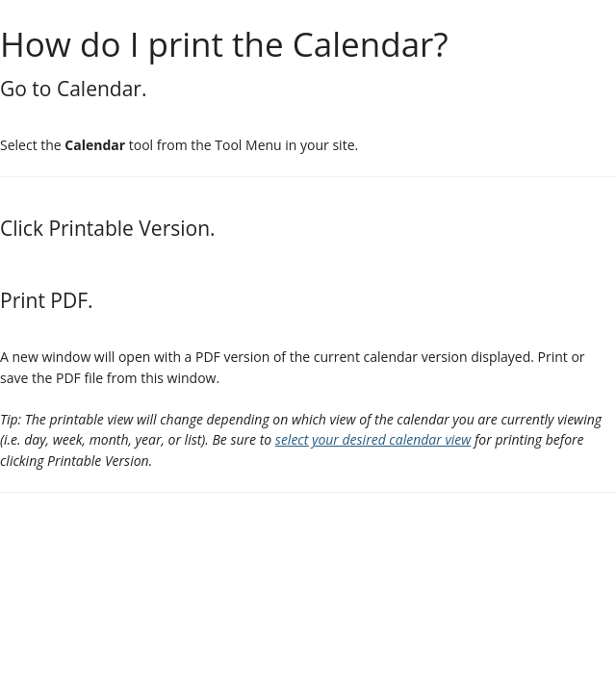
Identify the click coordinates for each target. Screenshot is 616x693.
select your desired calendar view (373, 439)
